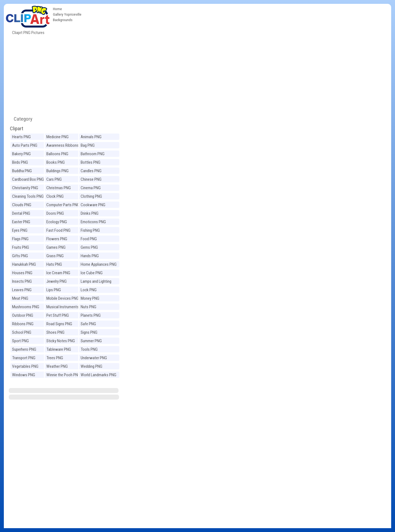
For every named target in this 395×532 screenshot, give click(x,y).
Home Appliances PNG (99, 264)
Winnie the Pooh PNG (63, 375)
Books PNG (56, 162)
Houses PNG (22, 273)
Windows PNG (24, 375)
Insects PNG (22, 281)
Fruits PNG (21, 247)
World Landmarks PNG (98, 375)
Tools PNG (89, 349)
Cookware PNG (93, 205)
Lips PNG (54, 290)
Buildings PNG (57, 171)
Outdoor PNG (23, 315)
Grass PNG (55, 256)
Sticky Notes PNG (61, 341)
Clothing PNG (91, 196)
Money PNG (90, 298)
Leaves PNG (22, 290)
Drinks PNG (90, 213)
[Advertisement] (238, 45)
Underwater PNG (94, 358)
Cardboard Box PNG (28, 179)
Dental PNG (21, 213)
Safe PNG (88, 324)
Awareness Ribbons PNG (63, 146)
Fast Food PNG (58, 230)
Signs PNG (89, 332)
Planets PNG (91, 315)
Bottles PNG (91, 162)
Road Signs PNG (59, 324)
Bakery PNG (21, 154)
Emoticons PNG (93, 222)
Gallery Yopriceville (67, 14)
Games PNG (56, 247)
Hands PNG (90, 256)
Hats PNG (54, 264)
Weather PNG (57, 366)
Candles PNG (91, 171)
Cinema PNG (91, 188)
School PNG (22, 332)
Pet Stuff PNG (58, 315)
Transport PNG (24, 358)
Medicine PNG (57, 137)
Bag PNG (88, 145)
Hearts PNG (21, 137)
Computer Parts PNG (63, 205)
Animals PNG (91, 137)
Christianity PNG (25, 188)
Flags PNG (20, 239)
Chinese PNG (91, 179)
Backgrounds (63, 20)
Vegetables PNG (25, 366)
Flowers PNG (57, 239)
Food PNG (89, 239)
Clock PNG (55, 196)
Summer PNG (91, 341)
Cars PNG (54, 179)
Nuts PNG (88, 307)
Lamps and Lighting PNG (96, 282)
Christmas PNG (59, 188)
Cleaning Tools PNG (28, 196)
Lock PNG (89, 290)
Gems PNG (89, 247)
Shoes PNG (55, 332)
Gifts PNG (20, 256)
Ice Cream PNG (58, 273)
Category (21, 119)
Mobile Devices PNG (63, 298)
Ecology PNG (57, 222)
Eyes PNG (20, 230)
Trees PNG (55, 358)
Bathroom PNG (93, 154)
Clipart (17, 128)
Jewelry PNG (57, 281)
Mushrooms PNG (26, 307)
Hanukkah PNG (24, 264)
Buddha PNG (22, 171)
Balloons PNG (57, 154)
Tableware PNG (59, 349)
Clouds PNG (22, 205)
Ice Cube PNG (92, 273)
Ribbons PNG (23, 324)
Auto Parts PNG (25, 145)
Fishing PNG (90, 230)
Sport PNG (20, 341)
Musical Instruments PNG (63, 308)
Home (57, 9)
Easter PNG (21, 222)
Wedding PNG (91, 366)
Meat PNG (20, 298)
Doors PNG (55, 213)
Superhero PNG (24, 349)
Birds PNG (20, 162)
